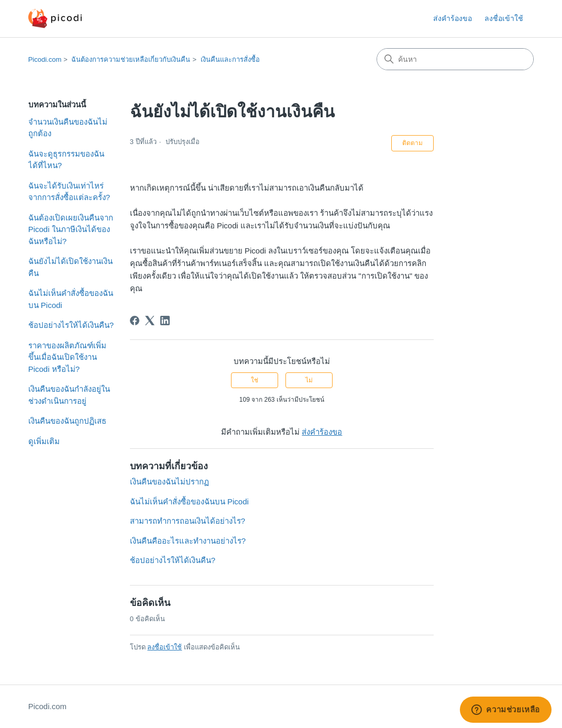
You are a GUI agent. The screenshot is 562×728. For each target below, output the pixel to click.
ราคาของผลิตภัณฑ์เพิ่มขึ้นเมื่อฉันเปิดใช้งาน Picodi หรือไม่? (67, 357)
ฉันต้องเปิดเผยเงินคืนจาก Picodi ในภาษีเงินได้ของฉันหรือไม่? (71, 229)
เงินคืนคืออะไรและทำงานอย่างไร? (188, 541)
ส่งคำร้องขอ (453, 18)
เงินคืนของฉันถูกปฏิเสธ (67, 421)
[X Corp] (150, 321)
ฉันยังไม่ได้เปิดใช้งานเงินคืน (70, 267)
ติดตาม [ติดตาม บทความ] (412, 143)
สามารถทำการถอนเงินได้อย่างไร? (188, 521)
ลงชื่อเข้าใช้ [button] (504, 18)
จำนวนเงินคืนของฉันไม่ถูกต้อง (68, 128)
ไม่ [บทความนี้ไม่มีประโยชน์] (309, 380)
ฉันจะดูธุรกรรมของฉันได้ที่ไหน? (66, 160)
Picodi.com (45, 59)
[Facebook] (135, 321)
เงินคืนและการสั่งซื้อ (230, 59)
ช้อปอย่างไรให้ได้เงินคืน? (71, 325)
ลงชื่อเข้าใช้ (164, 647)
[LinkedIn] (165, 321)
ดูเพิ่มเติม (44, 441)
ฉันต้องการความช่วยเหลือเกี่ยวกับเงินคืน (131, 59)
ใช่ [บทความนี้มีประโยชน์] (255, 380)
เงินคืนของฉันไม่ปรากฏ (169, 482)
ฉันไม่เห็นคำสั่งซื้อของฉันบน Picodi (71, 299)
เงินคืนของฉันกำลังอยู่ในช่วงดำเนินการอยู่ (69, 395)
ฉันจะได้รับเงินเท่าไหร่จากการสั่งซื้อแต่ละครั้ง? (69, 192)
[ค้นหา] (455, 59)
